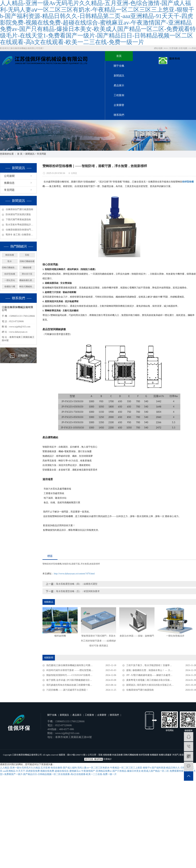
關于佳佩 (119, 66)
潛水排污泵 (27, 274)
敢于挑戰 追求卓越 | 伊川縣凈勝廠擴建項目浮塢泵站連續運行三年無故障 (81, 680)
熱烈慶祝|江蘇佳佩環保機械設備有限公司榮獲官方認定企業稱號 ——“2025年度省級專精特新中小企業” (81, 665)
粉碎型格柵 (10, 274)
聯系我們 (119, 115)
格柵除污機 (10, 287)
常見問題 (41, 154)
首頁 (119, 56)
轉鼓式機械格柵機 (27, 287)
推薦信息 (9, 183)
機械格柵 (27, 268)
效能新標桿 (95, 564)
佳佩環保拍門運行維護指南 (19, 209)
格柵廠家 (154, 755)
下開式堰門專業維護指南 (18, 220)
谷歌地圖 (183, 48)
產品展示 (119, 85)
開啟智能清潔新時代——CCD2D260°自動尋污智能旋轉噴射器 (78, 675)
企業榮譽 (119, 105)
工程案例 (119, 95)
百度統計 (107, 759)
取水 (10, 261)
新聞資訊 (119, 76)
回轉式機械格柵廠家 (10, 268)
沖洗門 (175, 755)
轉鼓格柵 (10, 255)
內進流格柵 (117, 755)
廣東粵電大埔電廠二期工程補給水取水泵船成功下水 (153, 680)
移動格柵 (107, 755)
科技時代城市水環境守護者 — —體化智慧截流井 (71, 670)
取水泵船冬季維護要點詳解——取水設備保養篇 (20, 225)
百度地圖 (173, 48)
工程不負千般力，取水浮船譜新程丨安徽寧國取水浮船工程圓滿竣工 (161, 665)
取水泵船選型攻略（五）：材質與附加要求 (78, 591)
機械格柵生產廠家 (27, 280)
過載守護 (75, 564)
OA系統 (192, 48)
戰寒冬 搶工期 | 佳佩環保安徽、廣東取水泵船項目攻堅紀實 (20, 235)
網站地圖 (159, 48)
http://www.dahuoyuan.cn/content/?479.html (74, 574)
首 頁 (20, 154)
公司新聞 (9, 176)
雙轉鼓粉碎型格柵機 (52, 564)
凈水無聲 (85, 564)
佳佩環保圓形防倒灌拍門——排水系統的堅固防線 (20, 230)
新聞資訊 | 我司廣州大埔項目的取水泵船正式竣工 (151, 685)
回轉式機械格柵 (27, 261)
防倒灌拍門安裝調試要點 (18, 214)
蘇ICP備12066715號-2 (77, 755)
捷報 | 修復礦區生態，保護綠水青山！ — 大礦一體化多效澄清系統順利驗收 (161, 670)
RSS (166, 48)
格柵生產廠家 (165, 755)
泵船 (27, 255)
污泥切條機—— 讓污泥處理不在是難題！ (67, 690)
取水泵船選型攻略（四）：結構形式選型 (77, 584)
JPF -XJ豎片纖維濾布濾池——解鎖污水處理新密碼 (152, 675)
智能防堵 (66, 564)
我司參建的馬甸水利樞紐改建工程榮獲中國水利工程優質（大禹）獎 (81, 685)
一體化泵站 (10, 280)
